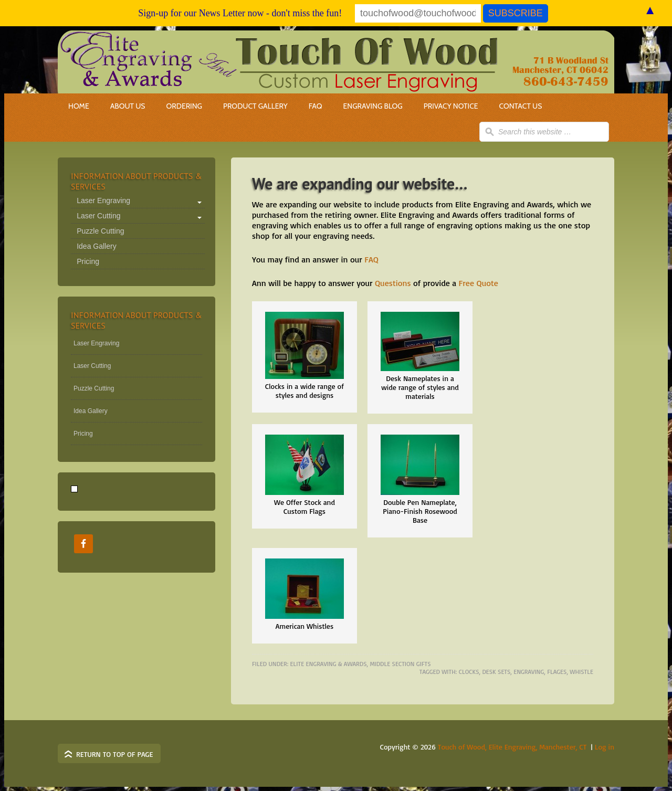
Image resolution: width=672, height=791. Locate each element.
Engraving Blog (373, 106)
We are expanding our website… (360, 183)
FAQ (316, 106)
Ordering (178, 106)
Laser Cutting (98, 216)
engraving (529, 672)
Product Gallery (255, 106)
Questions (393, 283)
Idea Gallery (96, 246)
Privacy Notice (451, 106)
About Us (128, 106)
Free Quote (479, 283)
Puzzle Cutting (100, 231)
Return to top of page (114, 754)
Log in (605, 747)
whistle (581, 672)
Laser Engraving (103, 201)
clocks (469, 672)
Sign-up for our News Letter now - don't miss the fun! (240, 13)
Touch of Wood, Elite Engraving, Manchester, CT (512, 747)
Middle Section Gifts (400, 664)
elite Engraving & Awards (329, 664)
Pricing (88, 261)
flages (557, 672)
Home (79, 106)
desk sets (496, 672)
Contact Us (521, 106)
